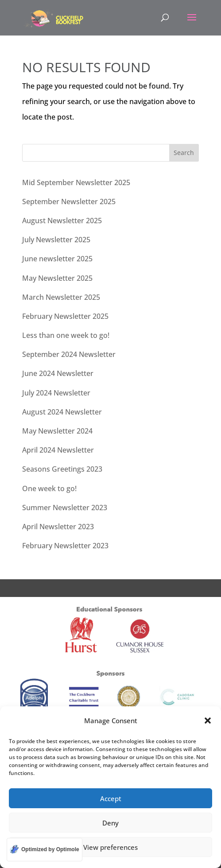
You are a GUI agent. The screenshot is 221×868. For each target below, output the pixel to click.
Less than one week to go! (66, 335)
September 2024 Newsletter (69, 354)
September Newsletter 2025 (69, 201)
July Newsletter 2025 (56, 240)
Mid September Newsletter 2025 (76, 182)
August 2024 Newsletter (62, 412)
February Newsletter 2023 (65, 546)
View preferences (110, 847)
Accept (111, 798)
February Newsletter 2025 (65, 316)
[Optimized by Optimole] (45, 850)
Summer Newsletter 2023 (65, 508)
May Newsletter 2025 (57, 278)
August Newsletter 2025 (62, 221)
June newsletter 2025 (57, 259)
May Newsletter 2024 (57, 431)
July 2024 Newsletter (56, 393)
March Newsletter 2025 (61, 297)
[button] (208, 721)
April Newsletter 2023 (58, 527)
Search (184, 153)
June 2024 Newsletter (58, 373)
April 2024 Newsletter (58, 450)
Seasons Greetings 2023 (62, 469)
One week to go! (49, 488)
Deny (110, 823)
